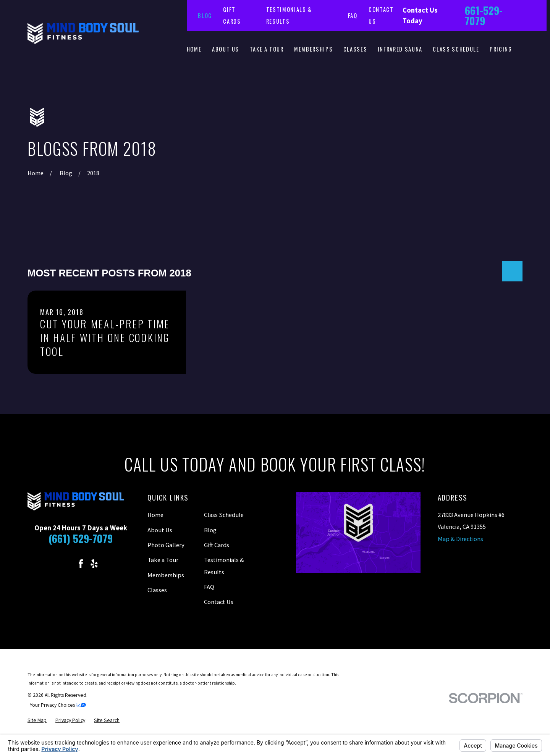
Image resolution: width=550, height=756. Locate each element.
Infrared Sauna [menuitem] (400, 49)
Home (155, 515)
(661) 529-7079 (81, 538)
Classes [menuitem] (355, 49)
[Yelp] (94, 564)
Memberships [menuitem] (313, 49)
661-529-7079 (484, 16)
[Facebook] (81, 564)
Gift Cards (217, 545)
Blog (205, 15)
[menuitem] (37, 720)
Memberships (166, 575)
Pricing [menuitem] (501, 49)
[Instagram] (67, 564)
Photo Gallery (166, 545)
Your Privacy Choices (58, 705)
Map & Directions (460, 539)
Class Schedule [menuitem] (456, 49)
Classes (157, 590)
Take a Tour (163, 560)
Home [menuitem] (194, 49)
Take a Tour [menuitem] (267, 49)
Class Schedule (224, 515)
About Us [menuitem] (226, 49)
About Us (160, 530)
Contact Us (219, 602)
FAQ (353, 15)
